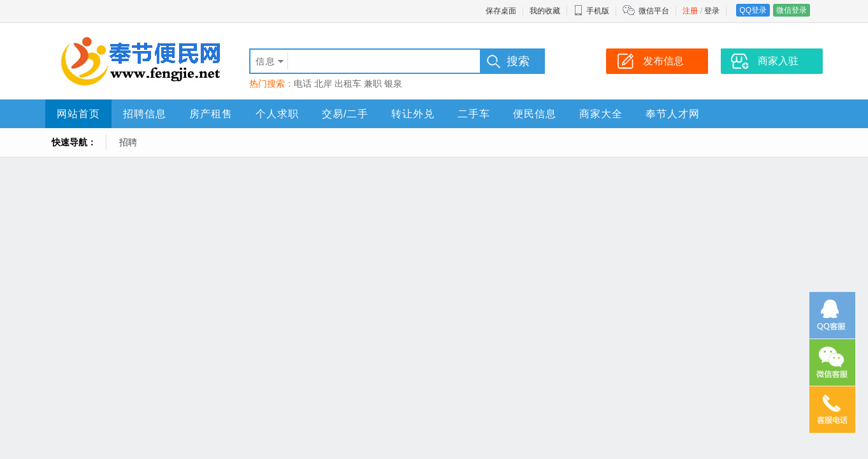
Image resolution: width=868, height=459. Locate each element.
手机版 (591, 11)
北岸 (323, 84)
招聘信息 (145, 114)
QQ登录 (753, 10)
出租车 (348, 84)
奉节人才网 (673, 114)
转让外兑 (413, 114)
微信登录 (792, 10)
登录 (712, 11)
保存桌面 (501, 11)
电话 (303, 84)
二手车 (474, 114)
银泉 (393, 84)
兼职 (373, 84)
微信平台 (654, 11)
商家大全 (601, 114)
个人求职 (277, 114)
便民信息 (535, 114)
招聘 (128, 142)
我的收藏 (545, 11)
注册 (690, 11)
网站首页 (78, 114)
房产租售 (211, 114)
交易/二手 (345, 114)
